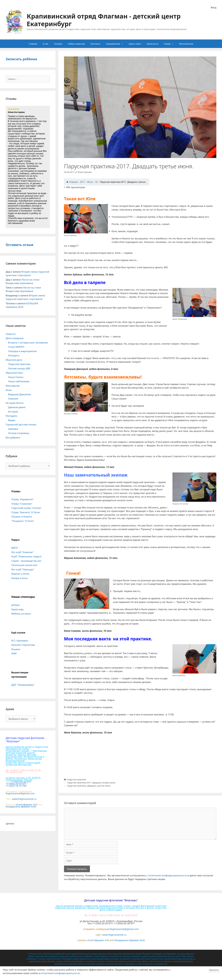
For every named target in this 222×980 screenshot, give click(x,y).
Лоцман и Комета (22, 517)
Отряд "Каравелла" (22, 499)
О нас (46, 44)
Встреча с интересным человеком (28, 343)
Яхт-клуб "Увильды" (23, 569)
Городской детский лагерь (21, 424)
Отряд (170, 44)
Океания (13, 399)
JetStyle (15, 605)
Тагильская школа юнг (24, 565)
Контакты (95, 44)
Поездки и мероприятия (22, 351)
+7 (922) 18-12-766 (16, 786)
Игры (9, 390)
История (13, 412)
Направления (116, 44)
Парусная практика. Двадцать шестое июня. (89, 786)
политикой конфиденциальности (168, 875)
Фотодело (11, 416)
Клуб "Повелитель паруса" (27, 556)
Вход (214, 7)
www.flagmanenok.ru (24, 799)
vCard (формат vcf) (26, 805)
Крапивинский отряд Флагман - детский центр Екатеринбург (104, 20)
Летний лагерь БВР (19, 368)
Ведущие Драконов (19, 394)
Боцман (16, 649)
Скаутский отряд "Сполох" (26, 508)
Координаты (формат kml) (21, 807)
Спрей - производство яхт (26, 561)
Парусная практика (77, 779)
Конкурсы (14, 355)
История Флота (15, 403)
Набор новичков (76, 44)
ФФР (14, 653)
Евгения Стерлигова (23, 645)
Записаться (152, 44)
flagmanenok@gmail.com (20, 793)
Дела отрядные (15, 338)
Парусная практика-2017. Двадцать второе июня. (91, 783)
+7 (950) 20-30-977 (16, 784)
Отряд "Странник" (22, 504)
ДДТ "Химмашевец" (23, 685)
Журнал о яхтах (20, 574)
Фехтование (13, 386)
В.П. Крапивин (20, 641)
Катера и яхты (19, 578)
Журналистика (14, 373)
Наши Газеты (16, 377)
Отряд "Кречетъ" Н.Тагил (26, 512)
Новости (11, 334)
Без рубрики (13, 437)
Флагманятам (186, 44)
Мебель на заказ (21, 614)
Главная (33, 44)
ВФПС (15, 548)
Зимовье (13, 429)
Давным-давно (17, 407)
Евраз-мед (17, 609)
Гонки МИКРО (16, 347)
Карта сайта (135, 44)
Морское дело (14, 360)
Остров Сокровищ (19, 433)
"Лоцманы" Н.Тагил (23, 521)
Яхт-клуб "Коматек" (23, 552)
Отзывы (58, 44)
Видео (12, 420)
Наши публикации (19, 381)
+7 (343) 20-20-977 (21, 782)
